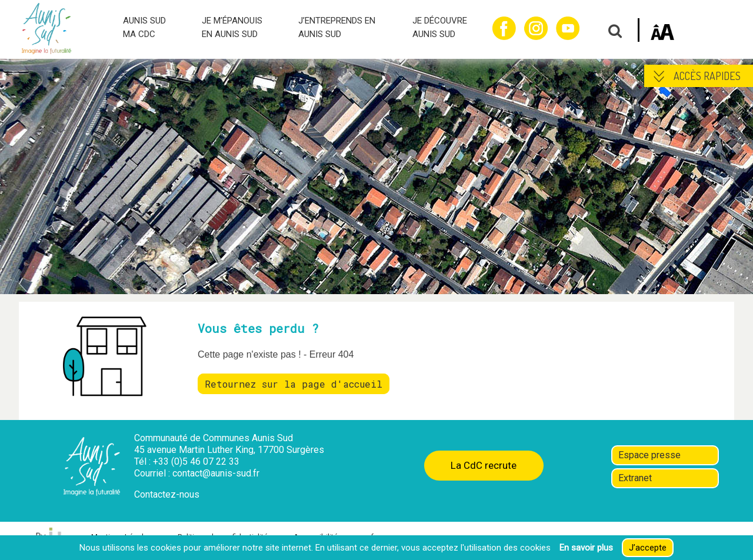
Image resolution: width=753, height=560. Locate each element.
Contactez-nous (167, 494)
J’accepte (648, 548)
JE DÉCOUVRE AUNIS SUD (440, 27)
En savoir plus (586, 548)
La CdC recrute (484, 465)
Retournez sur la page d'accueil (294, 384)
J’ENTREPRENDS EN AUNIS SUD (337, 27)
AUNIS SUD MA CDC (144, 27)
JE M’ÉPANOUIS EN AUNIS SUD (232, 27)
